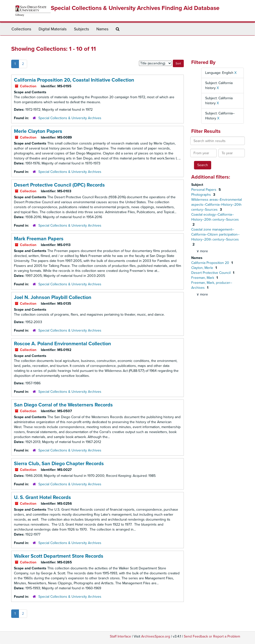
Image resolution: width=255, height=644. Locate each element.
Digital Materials (53, 29)
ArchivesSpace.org (156, 636)
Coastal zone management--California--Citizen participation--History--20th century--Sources (215, 234)
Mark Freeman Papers (39, 239)
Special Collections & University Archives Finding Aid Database (135, 8)
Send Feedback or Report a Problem (212, 636)
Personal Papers (204, 190)
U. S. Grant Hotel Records (42, 497)
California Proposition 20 (211, 263)
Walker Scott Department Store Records (59, 556)
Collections (21, 29)
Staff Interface (120, 636)
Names (102, 29)
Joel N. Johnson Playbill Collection (53, 297)
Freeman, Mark (203, 278)
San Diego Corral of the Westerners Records (63, 405)
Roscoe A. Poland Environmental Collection (63, 344)
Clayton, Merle (203, 268)
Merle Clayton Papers (38, 131)
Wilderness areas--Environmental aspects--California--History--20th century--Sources (217, 205)
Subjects (81, 29)
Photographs (202, 195)
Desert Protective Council (211, 273)
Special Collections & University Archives (70, 118)
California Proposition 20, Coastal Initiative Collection (74, 80)
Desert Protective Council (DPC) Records (59, 185)
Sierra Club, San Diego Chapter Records (59, 464)
